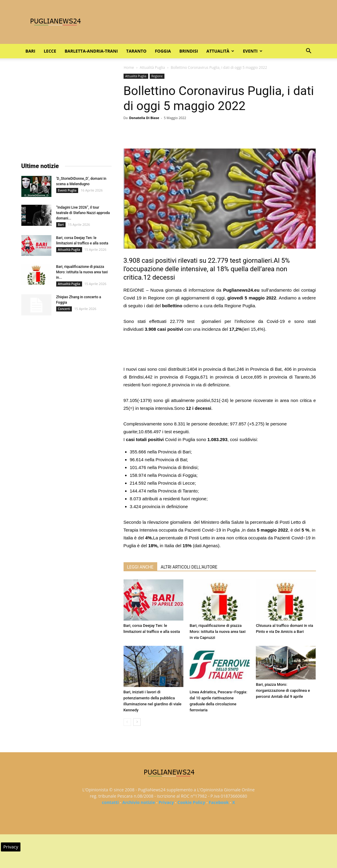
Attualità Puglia (152, 67)
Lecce (50, 51)
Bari (31, 51)
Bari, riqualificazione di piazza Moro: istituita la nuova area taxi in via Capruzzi (218, 632)
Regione (157, 76)
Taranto (136, 51)
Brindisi (189, 51)
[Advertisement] (220, 350)
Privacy (166, 802)
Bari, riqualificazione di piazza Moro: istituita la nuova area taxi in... (82, 272)
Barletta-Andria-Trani (91, 51)
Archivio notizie (139, 802)
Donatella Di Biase (144, 118)
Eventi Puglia (67, 190)
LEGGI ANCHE (140, 567)
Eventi (253, 51)
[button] (309, 52)
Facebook (219, 802)
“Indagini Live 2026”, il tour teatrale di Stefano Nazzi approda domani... (83, 213)
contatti (110, 802)
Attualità (220, 51)
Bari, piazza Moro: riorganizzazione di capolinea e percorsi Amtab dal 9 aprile (283, 690)
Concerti (64, 309)
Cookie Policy (191, 802)
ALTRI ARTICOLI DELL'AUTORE (189, 567)
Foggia (163, 51)
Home (129, 67)
